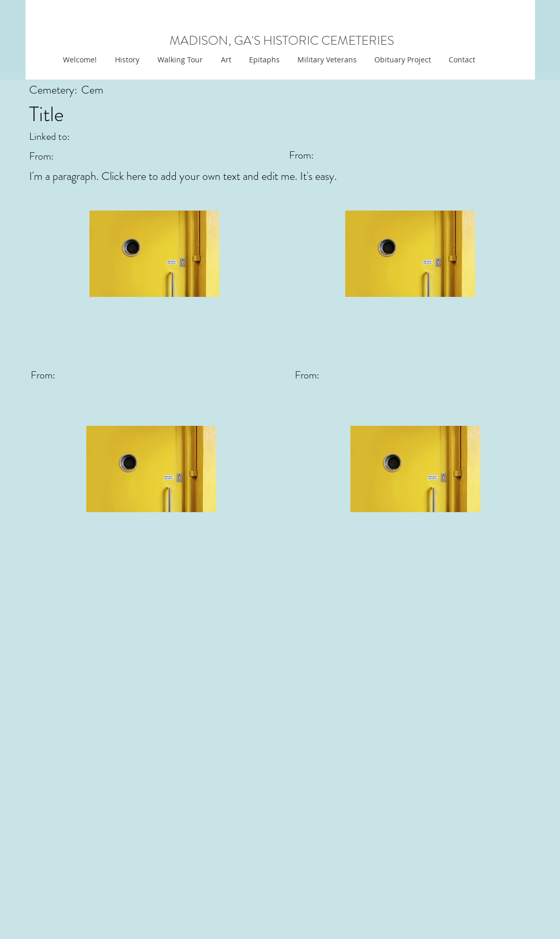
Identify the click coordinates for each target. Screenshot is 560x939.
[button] (225, 60)
